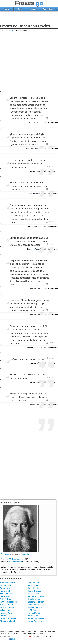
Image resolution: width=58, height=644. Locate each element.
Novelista (5, 554)
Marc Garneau (6, 605)
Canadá (25, 554)
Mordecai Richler (7, 583)
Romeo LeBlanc (35, 607)
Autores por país (16, 633)
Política (38, 194)
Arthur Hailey (6, 588)
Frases (7, 9)
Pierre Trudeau (35, 591)
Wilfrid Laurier (6, 610)
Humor (39, 382)
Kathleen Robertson (9, 602)
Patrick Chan (34, 594)
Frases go (13, 637)
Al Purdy (4, 616)
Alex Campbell (35, 616)
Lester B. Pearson (36, 602)
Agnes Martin (34, 613)
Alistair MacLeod (7, 621)
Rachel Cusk (6, 585)
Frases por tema (19, 631)
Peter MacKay (34, 588)
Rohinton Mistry (7, 607)
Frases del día (47, 9)
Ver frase (50, 118)
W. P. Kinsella (34, 585)
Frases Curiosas (35, 123)
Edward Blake (6, 594)
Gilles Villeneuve (7, 599)
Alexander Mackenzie (38, 618)
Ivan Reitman (34, 599)
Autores (34, 9)
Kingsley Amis (6, 613)
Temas (20, 9)
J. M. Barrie (33, 610)
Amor (39, 405)
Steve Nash (5, 596)
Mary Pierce (33, 605)
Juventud (38, 348)
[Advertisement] (29, 18)
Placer (39, 227)
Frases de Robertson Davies (25, 26)
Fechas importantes (30, 633)
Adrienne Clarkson (36, 596)
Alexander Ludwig (8, 618)
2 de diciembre (15, 562)
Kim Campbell (6, 591)
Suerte (39, 171)
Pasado (38, 249)
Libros (39, 289)
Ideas (39, 363)
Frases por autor (32, 631)
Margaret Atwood (36, 583)
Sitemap (53, 637)
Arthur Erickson (35, 621)
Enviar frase (43, 633)
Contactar (45, 637)
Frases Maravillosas (33, 149)
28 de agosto (15, 559)
